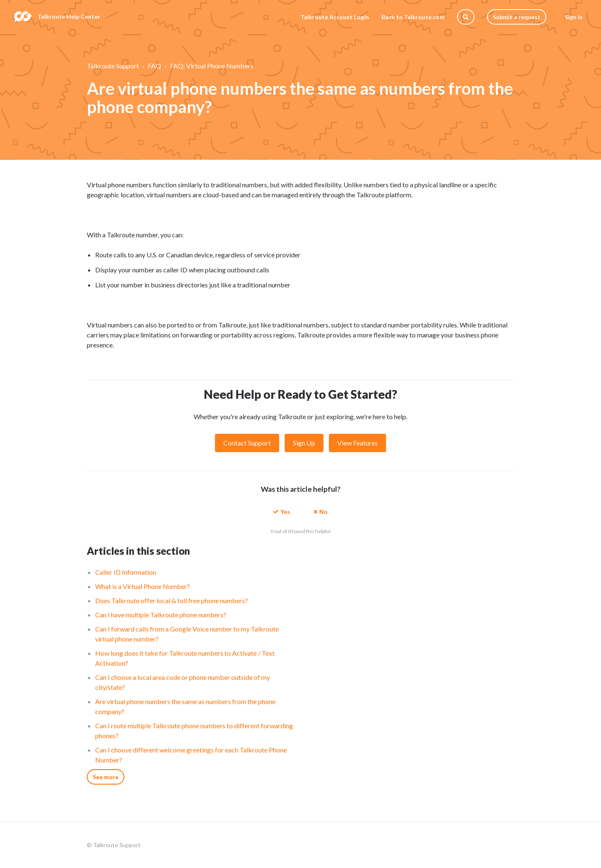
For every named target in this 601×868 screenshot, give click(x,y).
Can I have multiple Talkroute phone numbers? (161, 615)
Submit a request (517, 17)
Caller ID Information (126, 572)
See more (106, 777)
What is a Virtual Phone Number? (143, 586)
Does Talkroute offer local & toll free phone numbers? (172, 600)
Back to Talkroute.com (413, 17)
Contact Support (247, 443)
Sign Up (304, 443)
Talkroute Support (113, 66)
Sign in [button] (574, 17)
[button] (282, 511)
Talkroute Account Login (335, 17)
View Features (357, 443)
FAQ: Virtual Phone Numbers (212, 66)
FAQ (154, 66)
